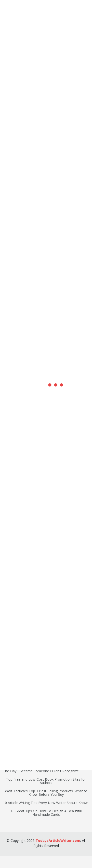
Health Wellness (16, 709)
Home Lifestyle (15, 743)
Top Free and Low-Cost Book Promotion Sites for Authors (46, 781)
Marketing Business (19, 734)
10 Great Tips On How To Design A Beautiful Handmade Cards (46, 813)
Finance (9, 701)
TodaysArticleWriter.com (58, 841)
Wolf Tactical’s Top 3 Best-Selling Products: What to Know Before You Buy (46, 793)
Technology (12, 693)
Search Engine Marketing (23, 676)
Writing (8, 684)
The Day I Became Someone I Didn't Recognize (41, 771)
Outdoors (11, 726)
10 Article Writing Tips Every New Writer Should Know (45, 803)
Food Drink (12, 718)
